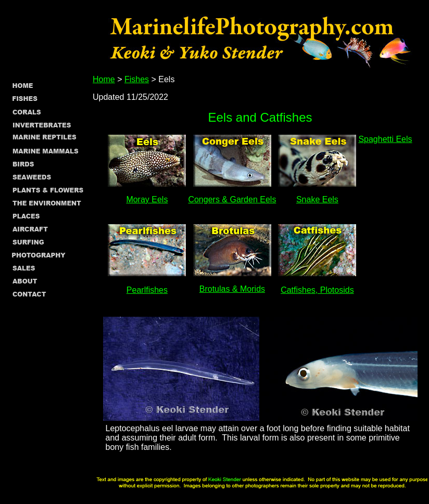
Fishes (137, 79)
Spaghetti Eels (385, 139)
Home (104, 79)
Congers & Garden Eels (232, 199)
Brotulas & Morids (232, 289)
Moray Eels (147, 199)
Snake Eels (317, 199)
